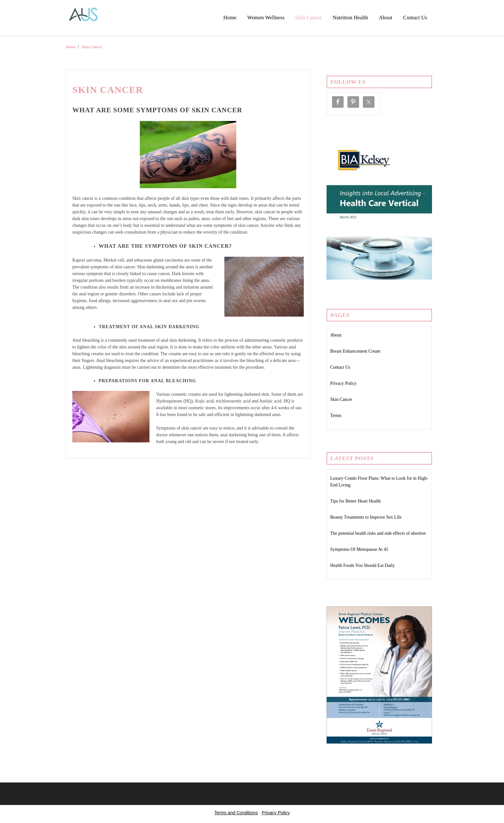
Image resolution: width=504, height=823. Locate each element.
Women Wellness (266, 18)
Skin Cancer (309, 18)
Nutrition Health (350, 18)
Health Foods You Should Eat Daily (362, 565)
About (386, 18)
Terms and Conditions (236, 813)
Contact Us (415, 18)
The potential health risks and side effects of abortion (378, 533)
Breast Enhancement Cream (355, 351)
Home (230, 18)
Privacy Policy (343, 383)
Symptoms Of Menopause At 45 (359, 549)
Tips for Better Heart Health (355, 501)
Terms (336, 416)
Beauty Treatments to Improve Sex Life (366, 517)
